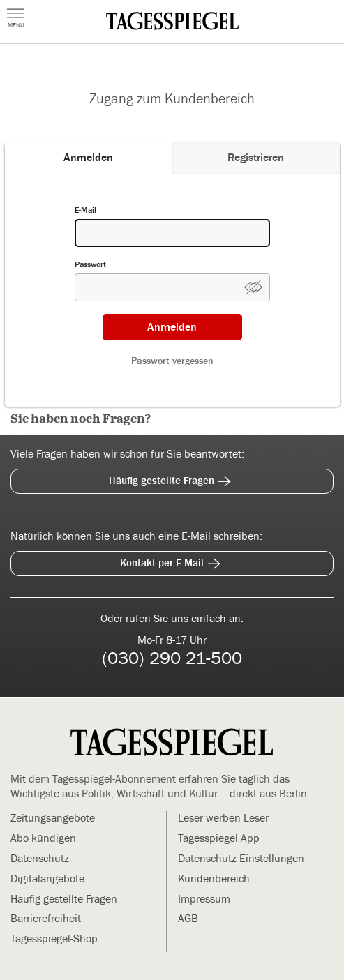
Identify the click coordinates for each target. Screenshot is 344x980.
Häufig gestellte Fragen (172, 479)
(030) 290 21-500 (172, 659)
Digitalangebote (47, 879)
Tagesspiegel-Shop (54, 939)
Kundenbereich (214, 879)
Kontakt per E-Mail (172, 561)
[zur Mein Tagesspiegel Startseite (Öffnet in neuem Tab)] (172, 21)
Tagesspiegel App (219, 838)
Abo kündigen (43, 838)
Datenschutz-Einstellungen (241, 859)
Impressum (204, 899)
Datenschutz (40, 859)
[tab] (89, 158)
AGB (188, 919)
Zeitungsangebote (53, 818)
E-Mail (85, 210)
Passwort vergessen (172, 361)
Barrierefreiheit (46, 919)
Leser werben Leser (223, 818)
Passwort (90, 264)
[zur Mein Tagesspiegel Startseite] (172, 744)
